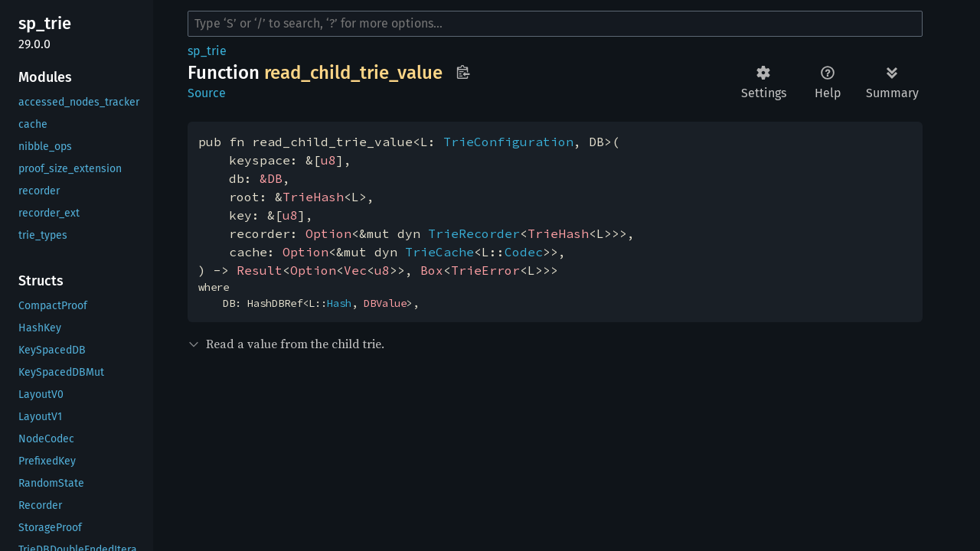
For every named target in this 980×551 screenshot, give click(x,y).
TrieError (485, 270)
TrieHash (313, 197)
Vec (355, 270)
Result (260, 270)
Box (432, 270)
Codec (524, 252)
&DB (271, 178)
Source (207, 93)
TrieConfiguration (508, 142)
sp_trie (207, 51)
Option (328, 233)
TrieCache (439, 252)
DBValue (385, 303)
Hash (339, 303)
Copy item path (463, 72)
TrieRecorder (474, 233)
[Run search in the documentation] (555, 24)
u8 (328, 160)
